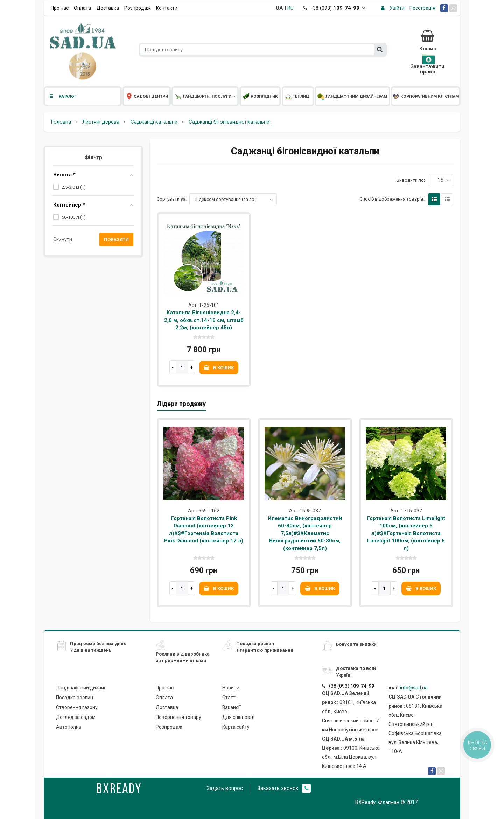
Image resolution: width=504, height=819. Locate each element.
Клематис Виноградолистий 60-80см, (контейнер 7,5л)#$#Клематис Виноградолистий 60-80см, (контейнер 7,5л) (305, 533)
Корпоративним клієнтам (426, 96)
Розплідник (260, 96)
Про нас (60, 8)
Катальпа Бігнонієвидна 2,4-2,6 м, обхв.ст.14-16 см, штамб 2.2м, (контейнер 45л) (204, 320)
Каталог (63, 96)
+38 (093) (334, 8)
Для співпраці (238, 717)
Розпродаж (138, 8)
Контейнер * (69, 205)
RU (290, 8)
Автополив (69, 727)
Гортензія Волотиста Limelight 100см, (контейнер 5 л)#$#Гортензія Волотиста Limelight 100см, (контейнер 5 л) (406, 533)
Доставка (108, 8)
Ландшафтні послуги (205, 96)
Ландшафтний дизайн (81, 688)
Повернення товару (178, 717)
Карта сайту (236, 727)
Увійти (397, 8)
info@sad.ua (414, 688)
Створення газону (77, 707)
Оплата (82, 8)
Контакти (167, 8)
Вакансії (232, 707)
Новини (231, 688)
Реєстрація (422, 8)
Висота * (64, 175)
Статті (229, 698)
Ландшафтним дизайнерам (352, 96)
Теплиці (298, 96)
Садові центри (147, 96)
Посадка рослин (75, 698)
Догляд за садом (76, 717)
